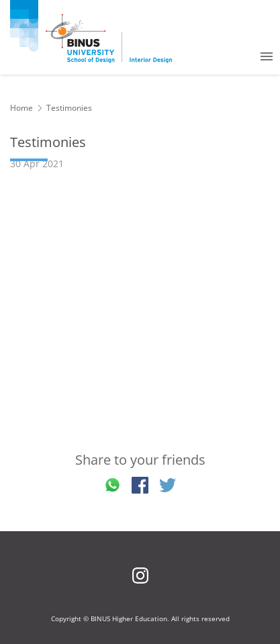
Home (21, 108)
